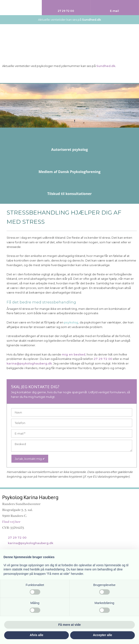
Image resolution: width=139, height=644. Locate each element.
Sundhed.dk (91, 20)
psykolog (71, 322)
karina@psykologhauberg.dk (29, 363)
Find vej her (11, 522)
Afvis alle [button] (36, 635)
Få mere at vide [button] (69, 625)
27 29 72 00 (103, 359)
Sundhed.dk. (106, 66)
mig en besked (74, 354)
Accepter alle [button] (102, 635)
